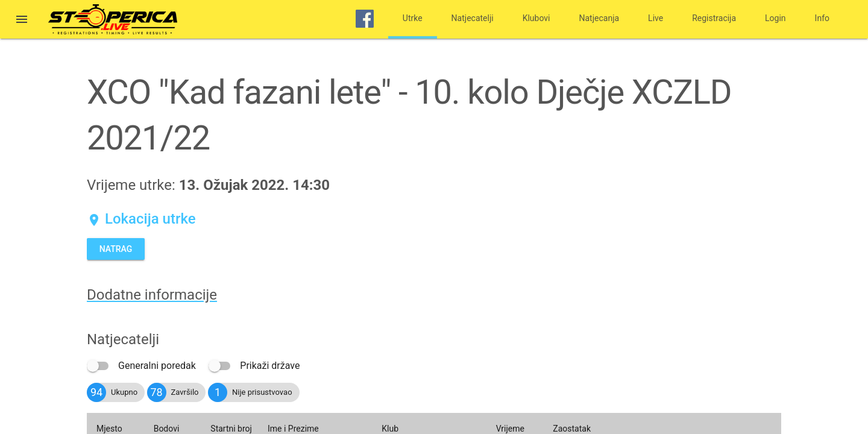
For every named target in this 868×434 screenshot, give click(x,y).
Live (656, 18)
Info (822, 18)
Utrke (413, 18)
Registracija (714, 18)
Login (775, 18)
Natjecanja (599, 18)
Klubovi (536, 18)
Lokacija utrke (141, 219)
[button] (22, 20)
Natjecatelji (473, 18)
